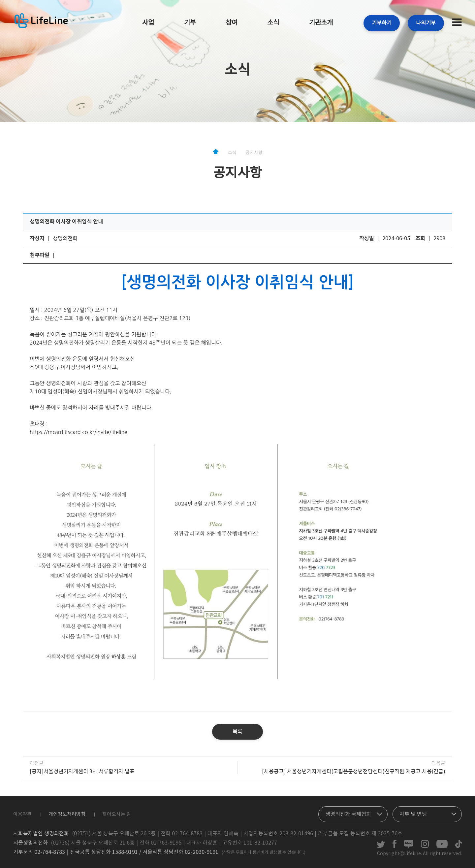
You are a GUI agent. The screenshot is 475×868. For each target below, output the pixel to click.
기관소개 (321, 23)
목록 (237, 732)
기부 (190, 23)
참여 (232, 23)
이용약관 (22, 814)
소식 (273, 23)
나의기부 (426, 23)
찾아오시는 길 (117, 814)
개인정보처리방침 (67, 814)
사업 (148, 23)
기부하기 (382, 23)
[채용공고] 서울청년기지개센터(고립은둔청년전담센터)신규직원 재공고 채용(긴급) (354, 772)
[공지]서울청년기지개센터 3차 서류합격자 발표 (82, 772)
